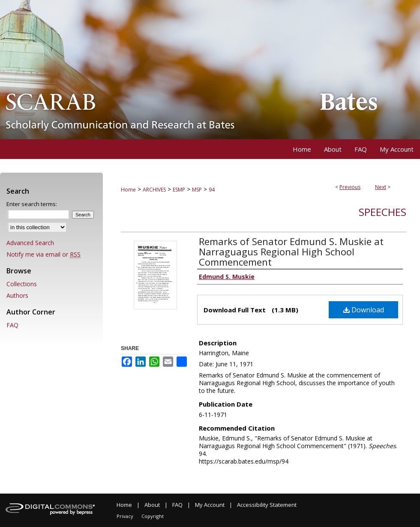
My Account (210, 505)
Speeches (382, 212)
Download (364, 310)
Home (128, 190)
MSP (197, 190)
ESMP (179, 190)
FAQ (12, 325)
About (152, 505)
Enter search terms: (32, 204)
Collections (22, 284)
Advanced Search (30, 243)
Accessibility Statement (267, 505)
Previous (350, 187)
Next (381, 187)
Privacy (125, 516)
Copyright (153, 516)
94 (212, 190)
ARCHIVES (154, 190)
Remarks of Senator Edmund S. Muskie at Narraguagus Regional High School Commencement (291, 252)
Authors (17, 295)
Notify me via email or (43, 254)
